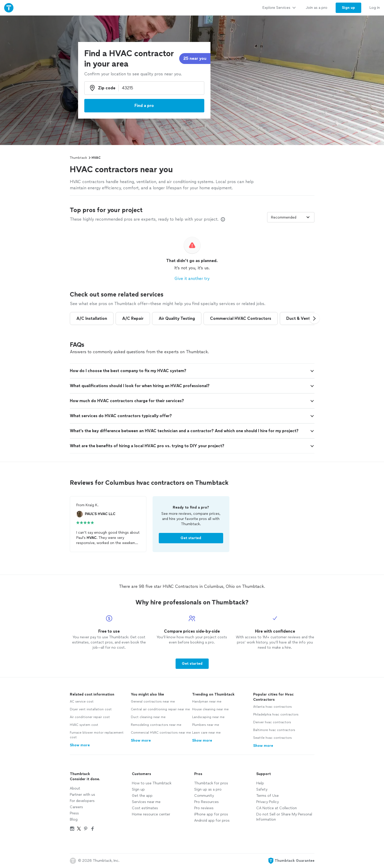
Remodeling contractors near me (156, 725)
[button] (314, 319)
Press (74, 813)
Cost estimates (145, 808)
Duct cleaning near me (148, 717)
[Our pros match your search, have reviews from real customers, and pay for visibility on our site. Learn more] (223, 219)
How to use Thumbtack (152, 783)
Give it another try (192, 279)
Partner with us (82, 795)
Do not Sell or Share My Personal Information (284, 817)
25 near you (195, 58)
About (75, 788)
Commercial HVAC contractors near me (161, 733)
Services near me (146, 802)
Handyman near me (207, 701)
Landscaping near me (208, 717)
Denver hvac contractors (272, 722)
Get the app (142, 796)
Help (260, 783)
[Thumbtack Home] (9, 8)
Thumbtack (78, 158)
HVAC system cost (84, 725)
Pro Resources (206, 802)
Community (204, 796)
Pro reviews (204, 808)
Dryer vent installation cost (91, 709)
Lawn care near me (206, 733)
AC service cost (82, 701)
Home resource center (151, 814)
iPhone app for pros (211, 814)
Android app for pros (212, 820)
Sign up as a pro (208, 789)
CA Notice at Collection (277, 808)
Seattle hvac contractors (272, 738)
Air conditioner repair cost (90, 717)
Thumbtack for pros (211, 783)
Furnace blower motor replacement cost (97, 735)
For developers (82, 801)
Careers (76, 807)
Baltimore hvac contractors (274, 730)
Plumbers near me (206, 725)
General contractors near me (153, 701)
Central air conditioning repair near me (160, 709)
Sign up (138, 789)
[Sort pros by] (291, 217)
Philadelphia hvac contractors (276, 714)
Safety (262, 789)
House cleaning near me (210, 709)
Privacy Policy (268, 802)
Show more (80, 745)
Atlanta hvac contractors (272, 707)
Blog (74, 819)
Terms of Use (268, 796)
